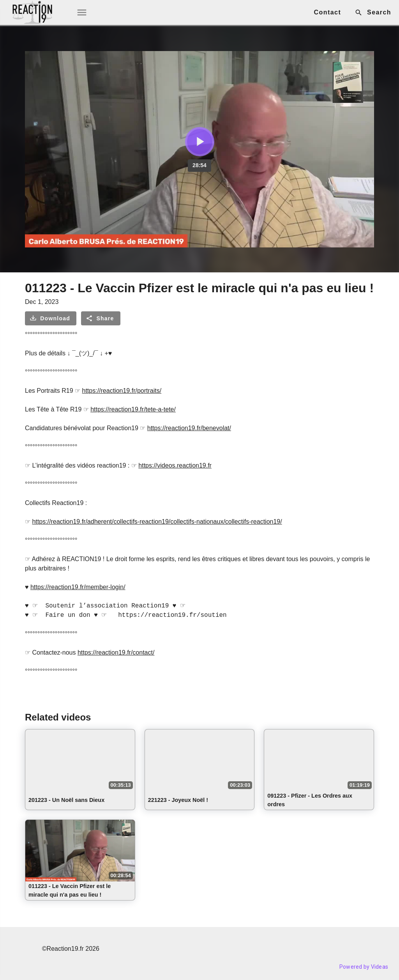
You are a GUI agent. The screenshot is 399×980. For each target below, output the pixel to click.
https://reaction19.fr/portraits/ (122, 391)
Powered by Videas (364, 967)
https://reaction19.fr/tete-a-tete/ (133, 409)
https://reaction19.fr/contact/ (116, 652)
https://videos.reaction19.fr (175, 465)
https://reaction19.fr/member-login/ (78, 587)
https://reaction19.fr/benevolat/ (189, 428)
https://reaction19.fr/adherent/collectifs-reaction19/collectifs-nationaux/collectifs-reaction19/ (157, 522)
